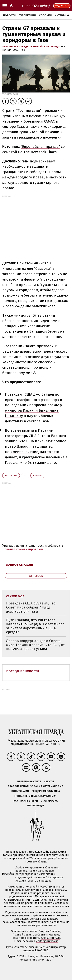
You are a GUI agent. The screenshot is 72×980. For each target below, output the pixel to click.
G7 (25, 476)
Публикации (27, 16)
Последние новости (23, 671)
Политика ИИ (20, 791)
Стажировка (49, 801)
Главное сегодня (19, 565)
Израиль (37, 476)
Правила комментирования (23, 549)
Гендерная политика (46, 791)
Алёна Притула (51, 938)
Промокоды (36, 806)
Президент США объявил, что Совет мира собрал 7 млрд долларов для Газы (31, 607)
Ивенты (49, 781)
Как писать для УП (26, 801)
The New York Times (40, 152)
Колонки (45, 16)
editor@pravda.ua (47, 941)
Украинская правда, (16, 47)
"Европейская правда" (46, 47)
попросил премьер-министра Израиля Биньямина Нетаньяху (34, 410)
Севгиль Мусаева (48, 935)
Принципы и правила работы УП (36, 796)
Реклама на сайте (29, 781)
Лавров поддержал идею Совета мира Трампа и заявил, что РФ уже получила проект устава (35, 645)
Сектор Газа (11, 476)
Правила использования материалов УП (36, 786)
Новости (9, 16)
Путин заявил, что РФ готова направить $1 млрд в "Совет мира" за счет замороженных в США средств (35, 626)
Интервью (62, 16)
